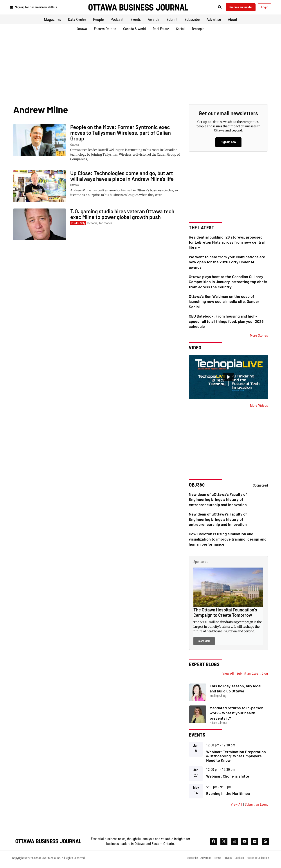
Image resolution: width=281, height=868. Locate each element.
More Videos (259, 407)
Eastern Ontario (105, 30)
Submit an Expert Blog (252, 675)
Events (136, 21)
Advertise (214, 21)
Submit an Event (256, 806)
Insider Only (78, 225)
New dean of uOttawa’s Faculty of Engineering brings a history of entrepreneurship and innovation (218, 501)
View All (228, 675)
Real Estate (161, 30)
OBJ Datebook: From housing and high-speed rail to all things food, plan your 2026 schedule (226, 323)
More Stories (259, 337)
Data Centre (77, 21)
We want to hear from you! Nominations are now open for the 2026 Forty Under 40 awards (227, 263)
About (232, 21)
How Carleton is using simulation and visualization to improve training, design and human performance (228, 540)
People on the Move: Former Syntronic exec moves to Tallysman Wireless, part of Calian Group (121, 134)
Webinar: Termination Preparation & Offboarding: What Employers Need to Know (236, 757)
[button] (214, 8)
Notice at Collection (257, 860)
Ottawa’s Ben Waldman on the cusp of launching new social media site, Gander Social (224, 303)
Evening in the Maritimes (228, 795)
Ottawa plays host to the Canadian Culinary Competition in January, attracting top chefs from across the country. (228, 283)
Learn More (204, 642)
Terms (213, 860)
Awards (154, 21)
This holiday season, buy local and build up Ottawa (235, 690)
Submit (172, 21)
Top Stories (105, 225)
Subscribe (192, 21)
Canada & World (134, 30)
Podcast (117, 21)
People (98, 21)
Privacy (225, 860)
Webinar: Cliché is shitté (228, 777)
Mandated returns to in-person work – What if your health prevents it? (237, 714)
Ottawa (82, 30)
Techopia (198, 30)
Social (180, 30)
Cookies (237, 860)
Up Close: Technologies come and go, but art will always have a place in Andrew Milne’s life (122, 177)
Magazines (52, 21)
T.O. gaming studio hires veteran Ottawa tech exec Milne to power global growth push (122, 216)
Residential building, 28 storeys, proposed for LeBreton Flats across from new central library (227, 244)
